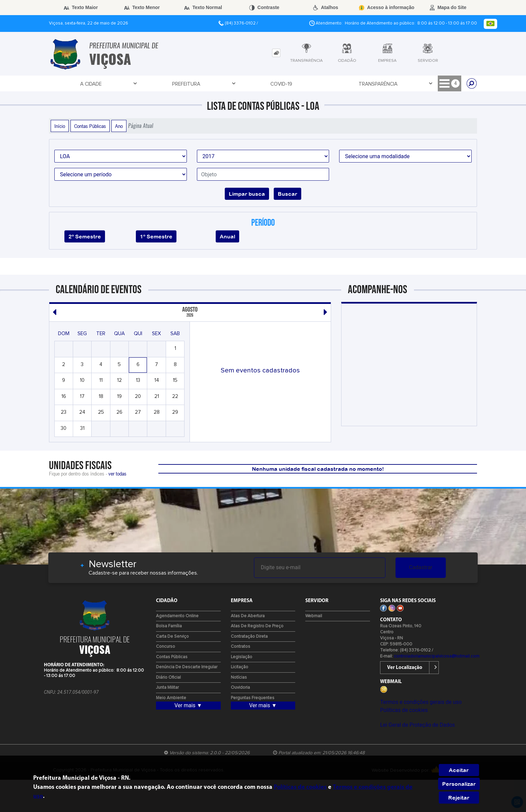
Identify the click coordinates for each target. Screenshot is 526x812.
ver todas (117, 473)
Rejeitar (459, 798)
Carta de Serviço (172, 637)
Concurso (166, 647)
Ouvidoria (240, 688)
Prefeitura (116, 84)
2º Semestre (85, 236)
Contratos (241, 647)
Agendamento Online (177, 616)
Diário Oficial (168, 678)
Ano (119, 126)
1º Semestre (156, 236)
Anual (227, 236)
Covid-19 (155, 84)
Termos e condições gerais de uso (421, 702)
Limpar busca (247, 194)
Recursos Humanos (426, 84)
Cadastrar (421, 567)
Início (60, 126)
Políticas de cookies (404, 710)
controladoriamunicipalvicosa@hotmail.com (437, 656)
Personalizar (459, 784)
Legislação (242, 657)
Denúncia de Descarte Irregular (187, 667)
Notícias (239, 678)
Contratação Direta (249, 637)
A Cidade (71, 84)
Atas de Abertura (248, 616)
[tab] (276, 53)
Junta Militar (167, 688)
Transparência (206, 84)
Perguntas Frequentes (253, 698)
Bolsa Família (169, 626)
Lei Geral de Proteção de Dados (417, 725)
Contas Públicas (90, 126)
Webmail (314, 616)
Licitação (327, 84)
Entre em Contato (270, 84)
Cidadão (370, 84)
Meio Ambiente (171, 698)
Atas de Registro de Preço (257, 626)
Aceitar (459, 770)
